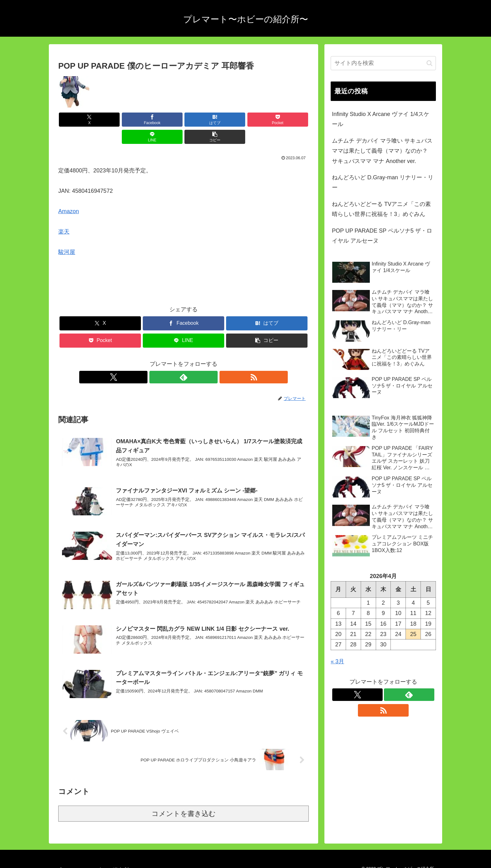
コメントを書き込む (184, 804)
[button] (289, 120)
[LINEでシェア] (247, 120)
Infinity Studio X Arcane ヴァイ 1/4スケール (381, 119)
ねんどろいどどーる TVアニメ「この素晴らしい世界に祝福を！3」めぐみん (381, 209)
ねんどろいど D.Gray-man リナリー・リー (383, 182)
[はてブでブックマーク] (163, 120)
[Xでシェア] (78, 120)
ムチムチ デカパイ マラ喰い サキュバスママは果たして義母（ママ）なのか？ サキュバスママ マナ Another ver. (382, 151)
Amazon (69, 194)
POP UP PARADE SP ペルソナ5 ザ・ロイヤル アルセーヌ (382, 236)
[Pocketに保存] (204, 120)
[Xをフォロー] (169, 360)
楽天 (64, 214)
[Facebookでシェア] (120, 120)
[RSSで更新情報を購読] (198, 360)
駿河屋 (67, 235)
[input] (383, 63)
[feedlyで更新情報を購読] (183, 360)
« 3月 (337, 661)
